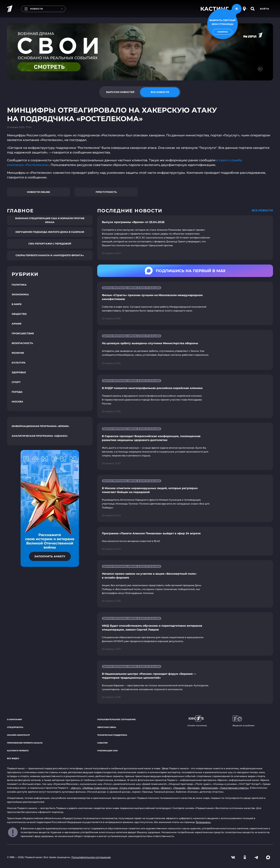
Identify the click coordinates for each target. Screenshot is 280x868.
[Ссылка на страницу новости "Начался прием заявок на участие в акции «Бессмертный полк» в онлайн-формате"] (185, 584)
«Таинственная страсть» (234, 788)
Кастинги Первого (18, 751)
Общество (19, 314)
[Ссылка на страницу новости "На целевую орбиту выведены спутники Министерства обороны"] (185, 350)
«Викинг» (166, 788)
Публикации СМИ (107, 751)
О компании (14, 719)
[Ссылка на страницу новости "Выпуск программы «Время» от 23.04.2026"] (185, 238)
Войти (265, 9)
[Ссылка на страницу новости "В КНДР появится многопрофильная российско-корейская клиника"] (185, 396)
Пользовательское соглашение (116, 719)
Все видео (13, 758)
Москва (17, 402)
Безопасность (22, 343)
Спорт (16, 382)
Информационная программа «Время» (40, 426)
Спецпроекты (15, 727)
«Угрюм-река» (150, 788)
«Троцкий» (179, 788)
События (102, 743)
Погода (17, 392)
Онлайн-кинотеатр (18, 735)
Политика (19, 285)
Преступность (106, 192)
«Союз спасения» (130, 788)
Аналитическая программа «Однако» (40, 436)
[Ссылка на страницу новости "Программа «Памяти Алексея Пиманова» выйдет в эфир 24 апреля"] (185, 541)
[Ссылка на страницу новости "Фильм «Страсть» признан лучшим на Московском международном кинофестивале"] (185, 303)
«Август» (76, 788)
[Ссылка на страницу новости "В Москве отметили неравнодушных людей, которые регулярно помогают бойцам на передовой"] (185, 498)
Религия (18, 353)
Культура (19, 363)
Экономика (20, 294)
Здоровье (19, 372)
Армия (17, 324)
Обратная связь (107, 727)
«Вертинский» (210, 788)
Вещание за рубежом (244, 721)
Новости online (38, 192)
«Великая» (193, 788)
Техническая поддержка (112, 735)
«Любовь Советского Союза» (100, 788)
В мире (17, 304)
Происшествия (23, 333)
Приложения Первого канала (25, 743)
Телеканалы (203, 822)
